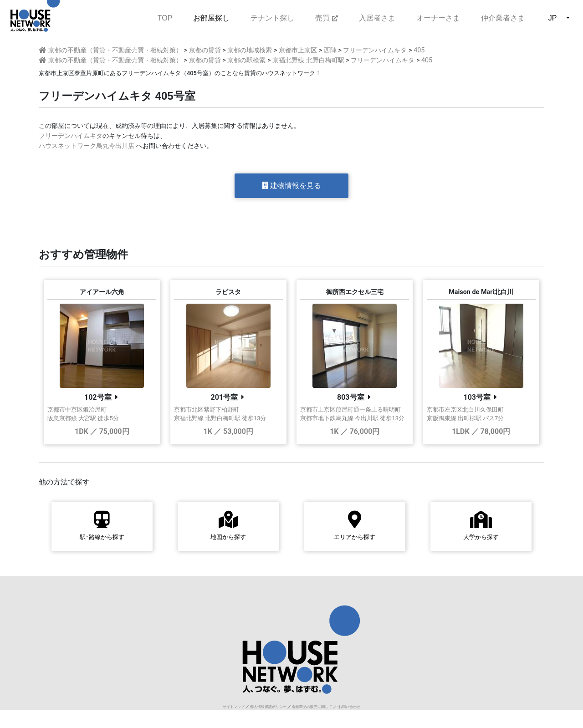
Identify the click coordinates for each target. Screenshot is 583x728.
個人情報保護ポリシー (268, 707)
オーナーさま (438, 18)
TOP (165, 17)
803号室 (351, 397)
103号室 (477, 397)
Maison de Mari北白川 (481, 292)
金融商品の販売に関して (312, 707)
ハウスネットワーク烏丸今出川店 (87, 146)
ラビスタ (228, 292)
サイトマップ (234, 707)
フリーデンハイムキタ (71, 136)
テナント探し (272, 18)
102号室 (98, 397)
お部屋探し (211, 18)
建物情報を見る (291, 186)
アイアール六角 (102, 292)
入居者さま (377, 18)
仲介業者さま (503, 18)
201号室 (224, 397)
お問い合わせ (349, 707)
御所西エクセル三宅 (355, 292)
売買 (326, 18)
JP (553, 18)
